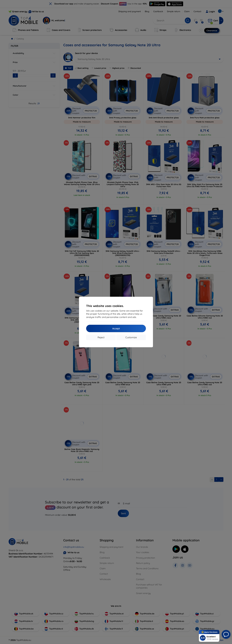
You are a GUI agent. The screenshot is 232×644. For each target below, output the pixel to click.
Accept (116, 328)
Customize (131, 337)
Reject (101, 337)
